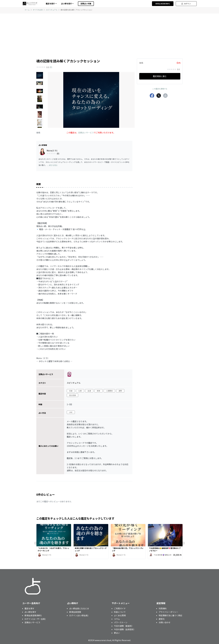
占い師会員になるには (79, 608)
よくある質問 (120, 615)
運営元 (162, 619)
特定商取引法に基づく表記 (170, 615)
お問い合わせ (165, 622)
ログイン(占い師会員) (79, 615)
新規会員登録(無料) (163, 4)
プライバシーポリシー (168, 612)
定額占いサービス (86, 133)
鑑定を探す (29, 608)
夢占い (117, 633)
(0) (51, 67)
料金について (120, 612)
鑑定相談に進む (160, 76)
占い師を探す (30, 612)
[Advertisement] (109, 33)
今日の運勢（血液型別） (125, 629)
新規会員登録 (75, 612)
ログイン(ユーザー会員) (35, 619)
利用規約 (163, 608)
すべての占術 (38, 10)
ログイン (186, 4)
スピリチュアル (52, 10)
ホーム (27, 10)
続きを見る (53, 165)
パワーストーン (121, 622)
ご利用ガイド (120, 608)
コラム (117, 619)
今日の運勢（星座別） (124, 626)
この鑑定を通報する (160, 89)
